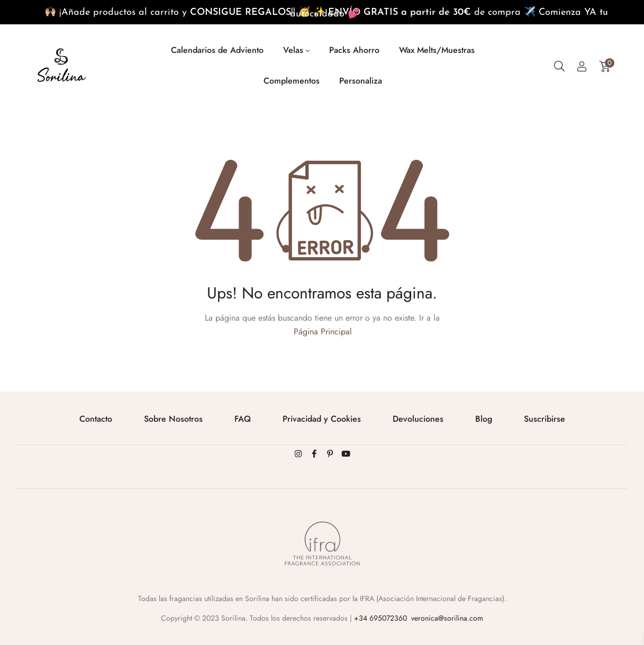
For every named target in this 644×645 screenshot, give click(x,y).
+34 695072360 (380, 618)
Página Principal (323, 331)
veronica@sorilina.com (447, 618)
